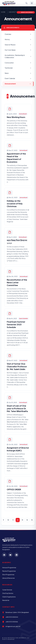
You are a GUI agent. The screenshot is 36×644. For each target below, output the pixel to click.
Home (3, 12)
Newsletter (6, 600)
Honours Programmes (9, 568)
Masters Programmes (9, 571)
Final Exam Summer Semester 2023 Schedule (16, 324)
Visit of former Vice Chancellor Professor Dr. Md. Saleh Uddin (17, 366)
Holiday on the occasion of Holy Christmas (15, 204)
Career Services (7, 590)
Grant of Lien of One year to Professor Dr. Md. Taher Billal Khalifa (17, 408)
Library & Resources (8, 578)
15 (32, 520)
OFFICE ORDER (14, 489)
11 (13, 520)
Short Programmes (8, 575)
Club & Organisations (9, 597)
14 (27, 520)
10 (8, 520)
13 (22, 520)
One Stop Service (8, 593)
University (13, 12)
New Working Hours (16, 117)
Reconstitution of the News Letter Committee (17, 282)
